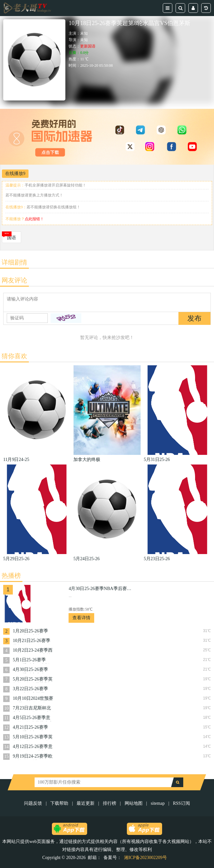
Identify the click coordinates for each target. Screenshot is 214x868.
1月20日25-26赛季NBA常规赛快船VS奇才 (32, 632)
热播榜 (11, 576)
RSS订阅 (181, 803)
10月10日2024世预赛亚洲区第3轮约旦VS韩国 (33, 699)
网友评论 (14, 280)
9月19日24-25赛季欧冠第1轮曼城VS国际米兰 (33, 757)
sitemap (158, 803)
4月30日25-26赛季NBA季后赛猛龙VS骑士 (101, 589)
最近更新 (86, 803)
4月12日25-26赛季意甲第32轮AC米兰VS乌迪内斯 (33, 747)
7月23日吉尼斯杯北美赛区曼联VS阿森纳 (34, 709)
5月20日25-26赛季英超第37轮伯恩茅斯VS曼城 (34, 680)
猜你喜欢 (14, 356)
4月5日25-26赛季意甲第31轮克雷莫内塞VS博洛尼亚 (33, 718)
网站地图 (134, 803)
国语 (12, 238)
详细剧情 (14, 262)
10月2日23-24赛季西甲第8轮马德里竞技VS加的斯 (33, 651)
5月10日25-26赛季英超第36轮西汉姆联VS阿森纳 (34, 738)
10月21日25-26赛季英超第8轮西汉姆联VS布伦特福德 (32, 641)
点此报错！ (34, 219)
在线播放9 (15, 174)
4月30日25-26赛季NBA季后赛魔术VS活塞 (32, 670)
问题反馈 (34, 803)
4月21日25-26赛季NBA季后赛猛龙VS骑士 (32, 728)
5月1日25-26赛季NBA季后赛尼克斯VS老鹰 (31, 660)
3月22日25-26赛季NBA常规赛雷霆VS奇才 (32, 689)
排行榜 (110, 803)
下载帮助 (59, 803)
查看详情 (81, 618)
